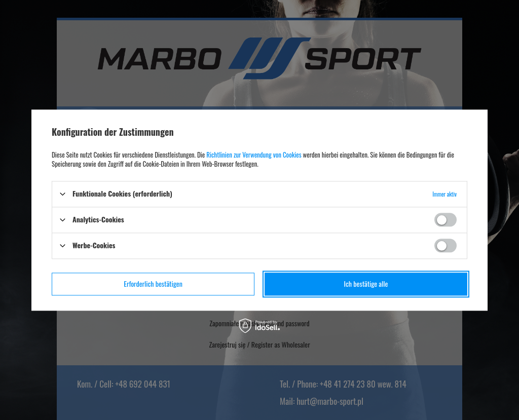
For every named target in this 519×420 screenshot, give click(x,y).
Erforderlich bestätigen (153, 283)
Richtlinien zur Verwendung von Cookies (254, 155)
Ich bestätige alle (366, 283)
